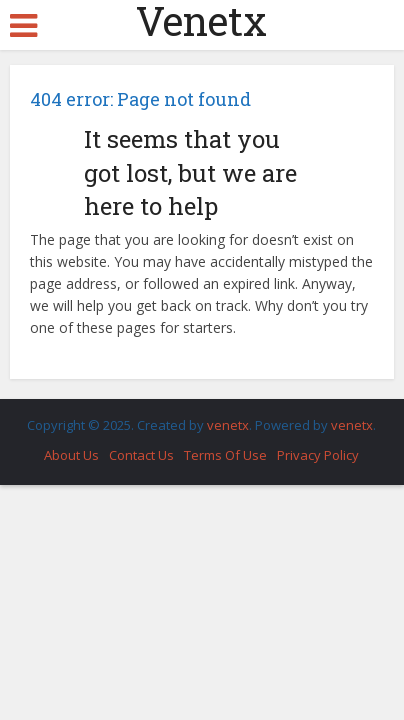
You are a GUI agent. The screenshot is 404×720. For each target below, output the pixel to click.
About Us (71, 455)
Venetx (201, 21)
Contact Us (141, 455)
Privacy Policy (318, 455)
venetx (228, 425)
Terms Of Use (225, 455)
